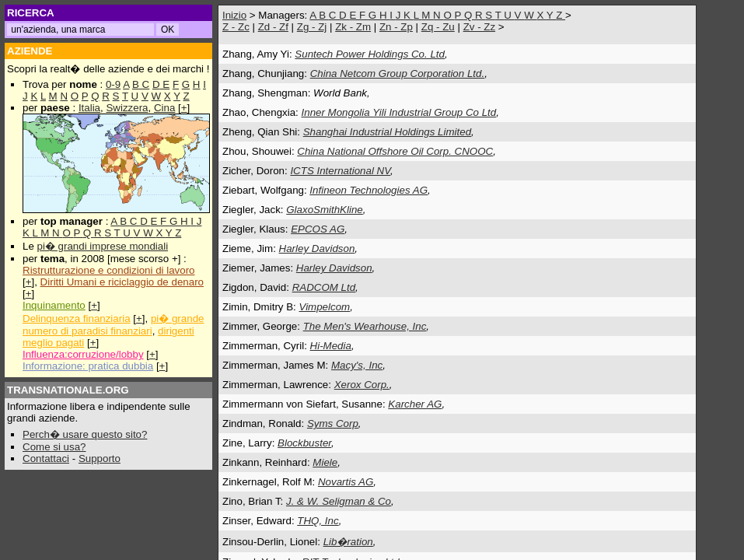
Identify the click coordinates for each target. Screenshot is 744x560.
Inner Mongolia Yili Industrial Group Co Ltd (399, 112)
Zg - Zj (312, 27)
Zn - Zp (396, 27)
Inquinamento (54, 305)
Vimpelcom (324, 307)
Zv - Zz (479, 27)
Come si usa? (54, 447)
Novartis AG (346, 482)
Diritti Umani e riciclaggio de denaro (122, 282)
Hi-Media (331, 346)
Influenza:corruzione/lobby (83, 354)
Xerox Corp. (362, 385)
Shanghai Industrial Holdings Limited (387, 132)
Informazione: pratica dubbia (88, 366)
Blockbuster (304, 443)
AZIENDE (30, 51)
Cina (164, 108)
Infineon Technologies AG (369, 190)
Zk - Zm (353, 27)
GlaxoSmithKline (325, 210)
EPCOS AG (318, 229)
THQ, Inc (318, 521)
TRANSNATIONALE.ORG (68, 390)
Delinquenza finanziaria (77, 318)
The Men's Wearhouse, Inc (365, 326)
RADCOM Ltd (324, 287)
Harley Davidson (317, 248)
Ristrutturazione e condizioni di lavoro (109, 270)
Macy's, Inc (357, 365)
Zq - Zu (438, 27)
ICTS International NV (340, 171)
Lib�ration (348, 542)
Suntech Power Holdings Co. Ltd (370, 54)
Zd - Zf (273, 27)
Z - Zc (236, 27)
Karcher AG (415, 404)
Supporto (100, 458)
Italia (89, 108)
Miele (325, 462)
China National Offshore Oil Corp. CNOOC (395, 151)
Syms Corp (333, 423)
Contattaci (46, 458)
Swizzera (127, 108)
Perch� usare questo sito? (85, 434)
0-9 (113, 84)
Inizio (234, 15)
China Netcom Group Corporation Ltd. (397, 73)
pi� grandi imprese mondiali (103, 246)
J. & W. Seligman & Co (339, 501)
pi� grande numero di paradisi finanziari (113, 325)
